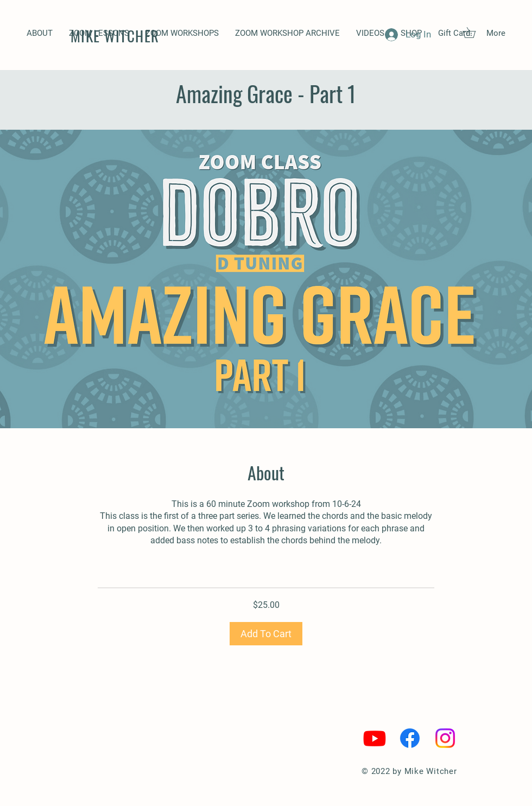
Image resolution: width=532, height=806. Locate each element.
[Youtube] (375, 738)
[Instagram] (445, 738)
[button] (182, 33)
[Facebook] (410, 738)
